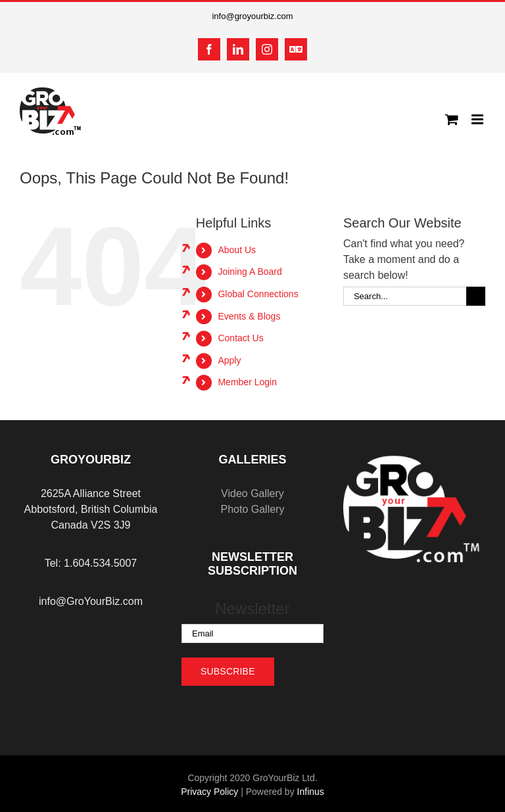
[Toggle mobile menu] (478, 119)
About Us (237, 250)
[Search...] (405, 296)
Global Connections (258, 294)
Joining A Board (250, 272)
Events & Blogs (249, 316)
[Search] (476, 296)
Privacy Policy (209, 792)
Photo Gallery (252, 509)
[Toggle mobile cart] (452, 119)
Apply (229, 360)
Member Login (247, 382)
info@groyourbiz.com (252, 16)
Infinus (311, 792)
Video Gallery (252, 493)
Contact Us (240, 338)
